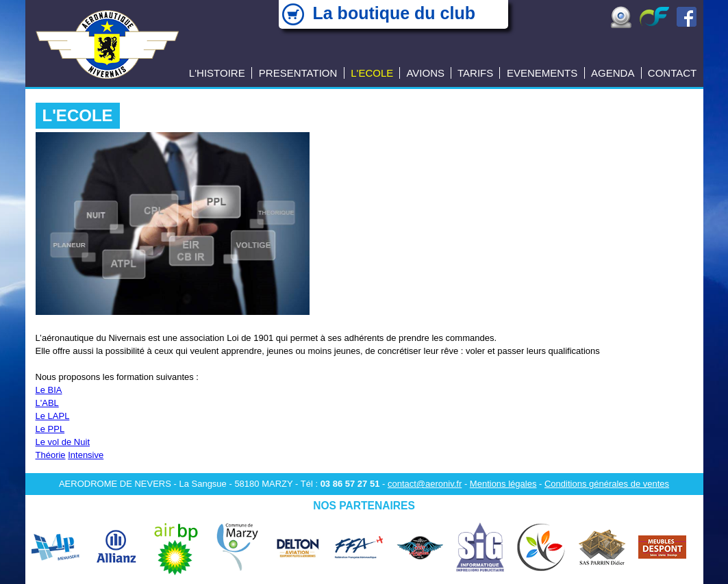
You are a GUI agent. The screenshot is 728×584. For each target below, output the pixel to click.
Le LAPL (53, 416)
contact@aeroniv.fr (425, 484)
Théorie (51, 455)
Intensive (86, 455)
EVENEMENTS (542, 73)
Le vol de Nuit (63, 442)
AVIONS (425, 73)
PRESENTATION (298, 73)
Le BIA (49, 390)
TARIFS (475, 73)
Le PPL (50, 429)
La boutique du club (394, 13)
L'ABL (47, 403)
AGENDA (613, 73)
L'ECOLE (372, 73)
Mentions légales (503, 484)
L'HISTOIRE (217, 73)
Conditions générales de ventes (607, 484)
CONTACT (672, 73)
